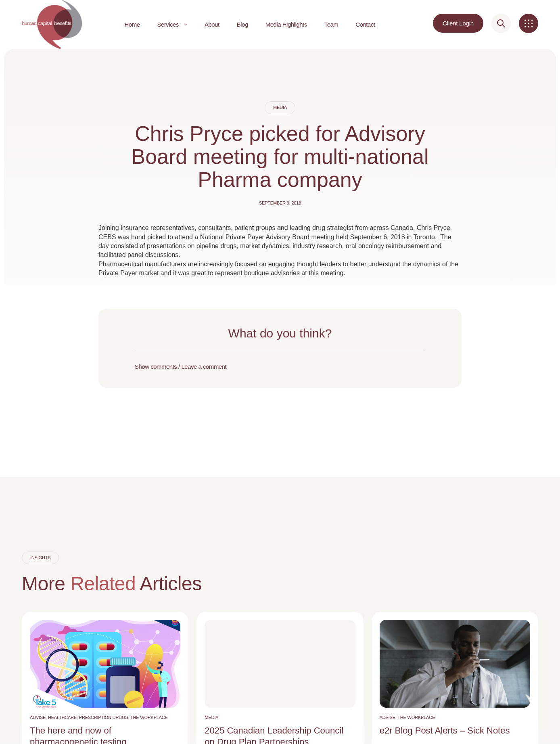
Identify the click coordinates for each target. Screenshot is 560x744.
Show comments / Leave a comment (181, 367)
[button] (280, 367)
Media (280, 107)
